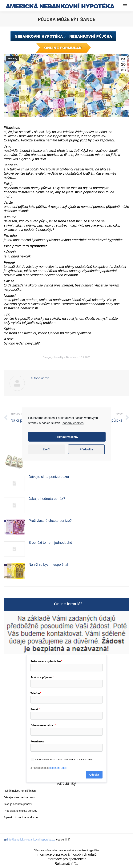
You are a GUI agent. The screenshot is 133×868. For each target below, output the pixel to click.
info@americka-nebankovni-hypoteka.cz (31, 840)
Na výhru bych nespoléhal (48, 565)
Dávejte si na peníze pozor (49, 477)
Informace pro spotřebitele (66, 859)
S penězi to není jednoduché (50, 543)
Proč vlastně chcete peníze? (50, 521)
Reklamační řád (66, 864)
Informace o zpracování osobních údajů (66, 854)
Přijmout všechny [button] (67, 437)
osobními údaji (58, 768)
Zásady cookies (73, 423)
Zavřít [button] (47, 449)
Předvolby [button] (86, 449)
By (71, 357)
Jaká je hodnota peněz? (47, 499)
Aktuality (12, 59)
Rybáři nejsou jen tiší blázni (20, 791)
